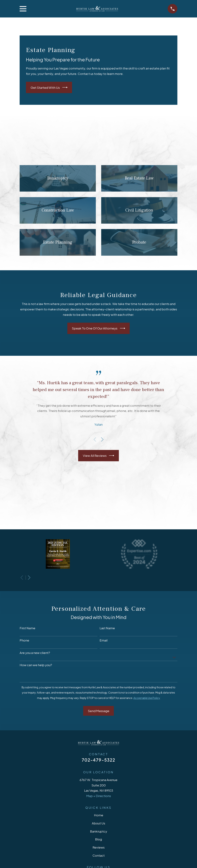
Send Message (99, 711)
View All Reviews (99, 456)
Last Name (107, 628)
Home (99, 815)
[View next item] (102, 439)
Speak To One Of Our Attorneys (98, 328)
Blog (98, 839)
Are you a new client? (35, 653)
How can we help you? (36, 665)
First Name (27, 628)
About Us (98, 823)
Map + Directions (99, 796)
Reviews (99, 847)
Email (104, 640)
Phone (24, 640)
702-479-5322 (98, 760)
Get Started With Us (49, 87)
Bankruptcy (99, 831)
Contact (99, 855)
